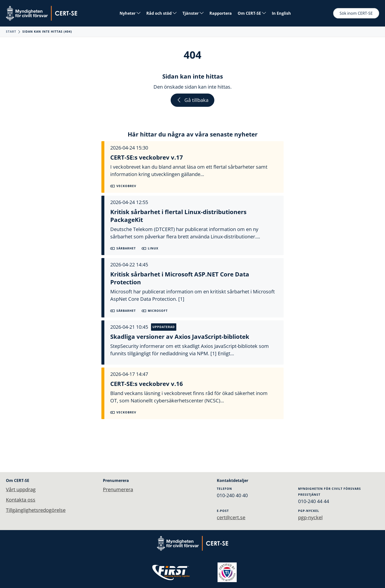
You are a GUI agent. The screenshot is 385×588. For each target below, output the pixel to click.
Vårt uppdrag (21, 489)
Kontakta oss (21, 500)
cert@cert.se (231, 517)
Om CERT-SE (252, 13)
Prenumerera (118, 489)
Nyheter (130, 13)
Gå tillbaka (192, 100)
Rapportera (221, 13)
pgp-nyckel (310, 517)
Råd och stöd (161, 13)
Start (11, 32)
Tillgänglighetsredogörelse (36, 510)
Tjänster (193, 13)
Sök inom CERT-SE (356, 13)
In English (281, 13)
